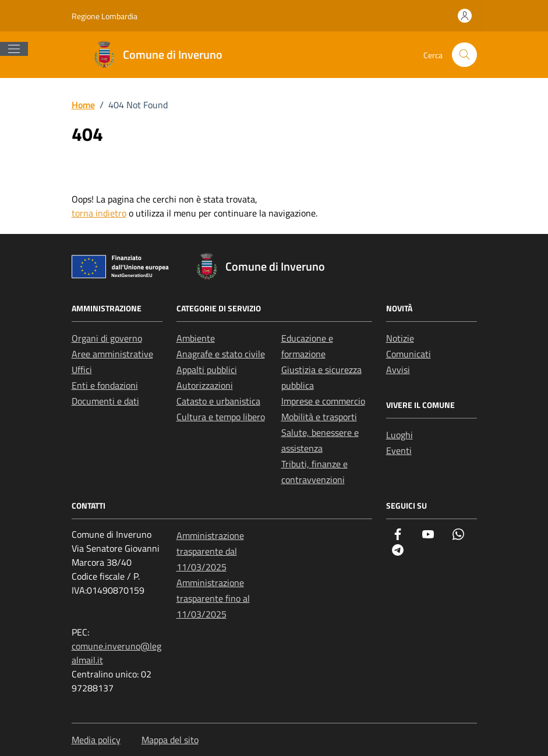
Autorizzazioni (205, 385)
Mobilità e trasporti (319, 417)
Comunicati (409, 354)
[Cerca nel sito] (464, 55)
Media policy (96, 740)
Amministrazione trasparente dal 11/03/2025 (210, 551)
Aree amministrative (112, 354)
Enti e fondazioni (105, 385)
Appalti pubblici (207, 370)
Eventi (399, 450)
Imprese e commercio (323, 401)
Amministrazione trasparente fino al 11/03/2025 (213, 598)
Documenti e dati (105, 401)
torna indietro (99, 213)
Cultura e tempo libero (221, 417)
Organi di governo (107, 338)
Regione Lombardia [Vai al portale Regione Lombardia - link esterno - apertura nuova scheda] (105, 16)
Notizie (400, 338)
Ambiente (196, 338)
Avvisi (398, 370)
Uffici (82, 370)
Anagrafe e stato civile (221, 354)
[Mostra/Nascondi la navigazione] (14, 49)
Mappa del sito (170, 740)
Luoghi (399, 435)
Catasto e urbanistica (218, 401)
